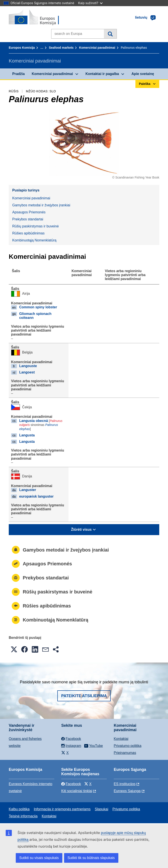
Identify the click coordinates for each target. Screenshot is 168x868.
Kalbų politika (19, 809)
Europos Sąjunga (127, 791)
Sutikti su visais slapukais (39, 858)
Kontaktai (121, 739)
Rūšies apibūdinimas (28, 233)
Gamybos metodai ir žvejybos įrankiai (41, 205)
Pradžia (18, 74)
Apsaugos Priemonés (29, 212)
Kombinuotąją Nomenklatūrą (34, 240)
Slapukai (101, 809)
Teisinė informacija (23, 816)
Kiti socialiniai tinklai (77, 791)
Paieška (110, 34)
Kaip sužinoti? (90, 3)
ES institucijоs (125, 784)
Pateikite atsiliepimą (84, 696)
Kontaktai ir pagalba (102, 74)
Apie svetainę (143, 74)
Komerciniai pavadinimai (97, 48)
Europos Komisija (22, 48)
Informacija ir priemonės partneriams (62, 809)
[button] (14, 649)
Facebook (71, 784)
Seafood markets (61, 48)
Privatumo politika (128, 746)
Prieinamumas (125, 753)
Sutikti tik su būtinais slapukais (91, 858)
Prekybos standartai (28, 219)
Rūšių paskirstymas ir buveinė (36, 226)
